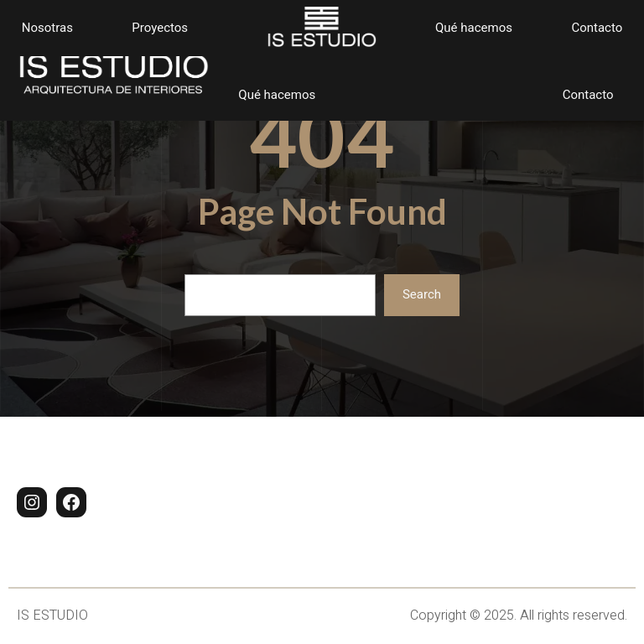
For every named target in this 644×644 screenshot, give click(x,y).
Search (422, 294)
